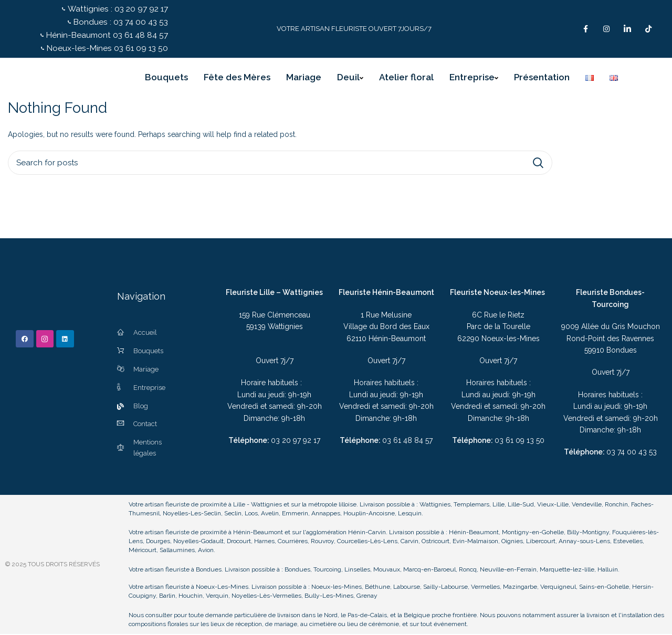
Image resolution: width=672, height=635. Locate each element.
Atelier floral (406, 79)
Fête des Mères (237, 79)
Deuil (350, 79)
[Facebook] (585, 29)
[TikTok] (648, 29)
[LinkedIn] (627, 29)
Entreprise (474, 79)
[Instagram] (606, 29)
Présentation (542, 79)
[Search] (280, 164)
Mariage (304, 79)
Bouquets (166, 79)
